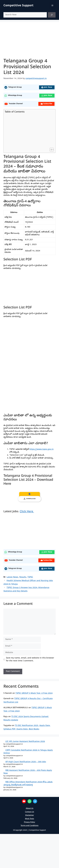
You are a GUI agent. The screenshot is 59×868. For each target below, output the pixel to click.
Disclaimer (30, 815)
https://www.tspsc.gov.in (41, 449)
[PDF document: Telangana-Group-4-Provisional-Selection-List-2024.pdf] (29, 367)
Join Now (47, 87)
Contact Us (29, 812)
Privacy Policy (29, 822)
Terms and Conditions (29, 826)
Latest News (12, 577)
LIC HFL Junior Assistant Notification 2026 (25, 742)
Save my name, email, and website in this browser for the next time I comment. (30, 660)
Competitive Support (18, 6)
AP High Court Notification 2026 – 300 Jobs (26, 762)
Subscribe (46, 104)
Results (23, 577)
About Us (30, 808)
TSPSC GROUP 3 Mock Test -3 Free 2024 (34, 693)
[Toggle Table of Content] (51, 150)
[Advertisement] (29, 131)
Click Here (27, 512)
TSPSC (30, 577)
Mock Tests (29, 819)
